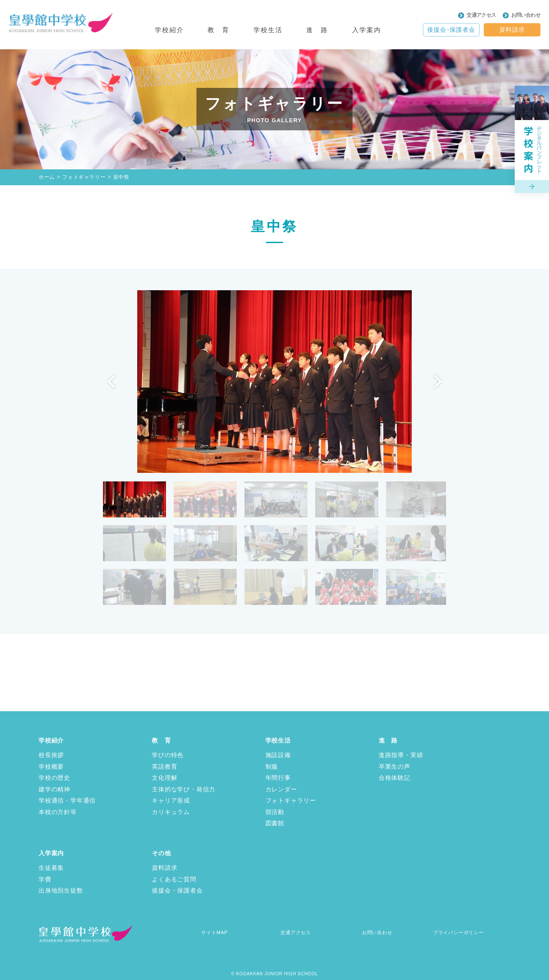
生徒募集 (51, 868)
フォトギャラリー (84, 177)
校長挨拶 (51, 755)
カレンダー (281, 789)
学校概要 (51, 767)
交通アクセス (481, 15)
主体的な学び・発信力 (184, 789)
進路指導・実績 (401, 755)
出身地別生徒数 (61, 890)
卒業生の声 (395, 767)
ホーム (47, 177)
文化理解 (164, 778)
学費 (45, 879)
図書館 (275, 823)
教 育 (161, 740)
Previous (112, 382)
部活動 (275, 812)
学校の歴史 (54, 778)
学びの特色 (168, 755)
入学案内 (51, 853)
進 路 (388, 740)
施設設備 (278, 755)
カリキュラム (171, 812)
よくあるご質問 (174, 879)
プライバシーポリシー (459, 932)
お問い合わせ (526, 15)
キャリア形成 (171, 800)
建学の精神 (54, 789)
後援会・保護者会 (177, 890)
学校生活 (278, 740)
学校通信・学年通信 (67, 800)
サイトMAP (214, 932)
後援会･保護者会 (451, 30)
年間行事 (278, 778)
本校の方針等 (58, 812)
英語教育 (164, 767)
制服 (272, 767)
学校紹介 (51, 740)
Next (437, 382)
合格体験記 (395, 778)
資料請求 (512, 30)
